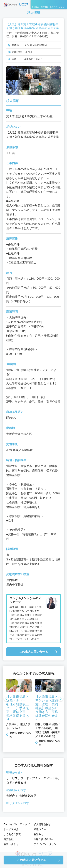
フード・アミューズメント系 (39, 778)
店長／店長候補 (16, 783)
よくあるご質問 (12, 834)
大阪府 (11, 796)
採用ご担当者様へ (44, 839)
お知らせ (39, 834)
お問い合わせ (11, 844)
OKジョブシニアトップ (17, 824)
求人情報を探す (42, 824)
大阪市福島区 (28, 796)
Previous (6, 699)
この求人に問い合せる (34, 652)
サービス (12, 778)
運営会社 (9, 839)
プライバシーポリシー (46, 844)
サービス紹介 (11, 829)
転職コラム (40, 829)
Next (61, 699)
